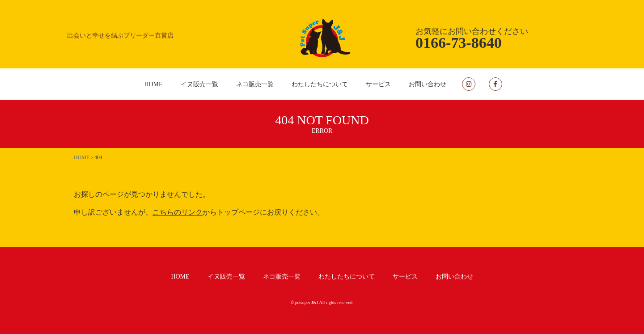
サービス (378, 84)
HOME (153, 84)
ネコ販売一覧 (255, 84)
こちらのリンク (178, 212)
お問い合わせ (428, 84)
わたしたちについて (320, 84)
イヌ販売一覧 (199, 84)
